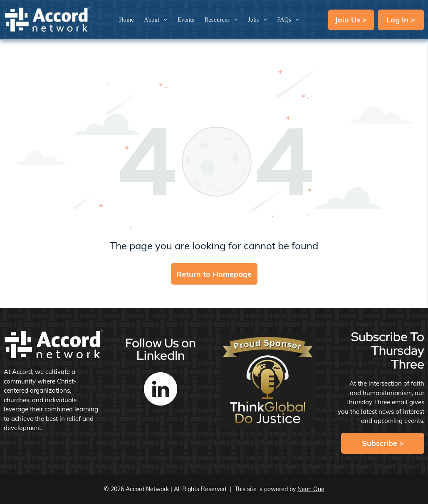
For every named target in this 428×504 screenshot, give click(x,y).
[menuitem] (126, 20)
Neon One (311, 489)
